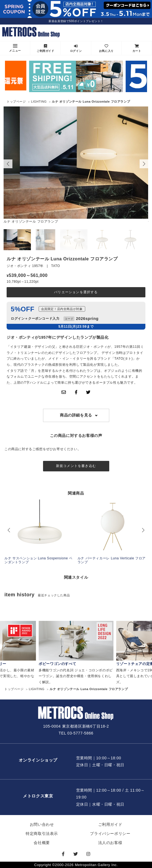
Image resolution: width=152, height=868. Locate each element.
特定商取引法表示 (42, 834)
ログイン (76, 48)
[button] (144, 164)
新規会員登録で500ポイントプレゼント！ (76, 21)
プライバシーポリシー (110, 834)
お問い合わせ (42, 824)
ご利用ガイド (46, 48)
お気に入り (106, 48)
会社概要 (42, 843)
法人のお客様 (110, 843)
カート (137, 48)
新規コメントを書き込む (76, 466)
